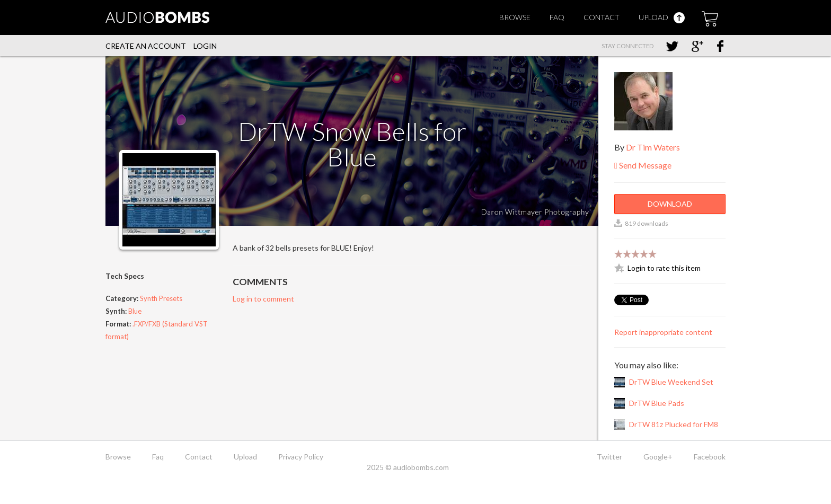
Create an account (146, 46)
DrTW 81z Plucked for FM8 (674, 424)
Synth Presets (161, 298)
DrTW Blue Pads (657, 403)
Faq (557, 17)
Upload (662, 17)
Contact (602, 17)
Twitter (609, 457)
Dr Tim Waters (653, 147)
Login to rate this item (664, 268)
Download (670, 204)
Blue (135, 311)
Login (205, 46)
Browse (515, 17)
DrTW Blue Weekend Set (671, 382)
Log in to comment (263, 299)
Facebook (710, 457)
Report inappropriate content (663, 332)
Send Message (643, 165)
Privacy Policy (301, 457)
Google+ (658, 457)
